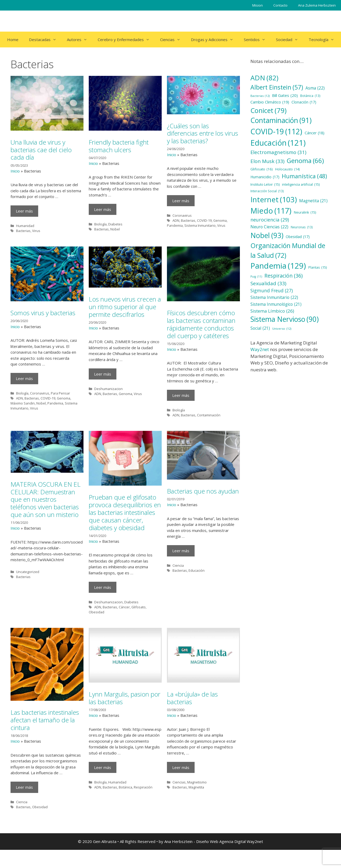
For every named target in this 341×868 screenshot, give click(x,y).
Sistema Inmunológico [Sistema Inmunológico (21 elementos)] (276, 304)
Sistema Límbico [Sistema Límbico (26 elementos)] (272, 311)
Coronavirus (182, 215)
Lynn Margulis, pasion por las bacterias (125, 698)
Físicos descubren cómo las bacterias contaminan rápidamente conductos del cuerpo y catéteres (201, 324)
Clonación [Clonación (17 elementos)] (304, 102)
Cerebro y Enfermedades (126, 40)
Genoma (220, 220)
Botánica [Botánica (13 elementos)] (310, 96)
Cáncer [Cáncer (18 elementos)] (315, 133)
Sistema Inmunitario (200, 225)
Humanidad (25, 226)
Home (13, 40)
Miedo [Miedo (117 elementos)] (271, 211)
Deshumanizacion (108, 389)
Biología (100, 224)
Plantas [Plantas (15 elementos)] (318, 267)
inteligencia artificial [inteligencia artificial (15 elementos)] (301, 184)
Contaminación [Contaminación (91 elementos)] (281, 121)
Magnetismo (197, 782)
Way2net (260, 349)
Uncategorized (28, 572)
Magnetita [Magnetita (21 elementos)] (313, 201)
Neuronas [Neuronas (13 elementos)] (302, 227)
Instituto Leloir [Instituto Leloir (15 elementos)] (265, 184)
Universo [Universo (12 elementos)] (282, 329)
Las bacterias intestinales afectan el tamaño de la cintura (45, 720)
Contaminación (209, 415)
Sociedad (290, 40)
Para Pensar (60, 393)
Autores (80, 40)
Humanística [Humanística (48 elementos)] (304, 176)
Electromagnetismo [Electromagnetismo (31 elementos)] (278, 152)
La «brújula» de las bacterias (192, 698)
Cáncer (124, 607)
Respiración (143, 787)
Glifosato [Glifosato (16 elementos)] (262, 169)
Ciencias (173, 40)
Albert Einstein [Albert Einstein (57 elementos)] (277, 87)
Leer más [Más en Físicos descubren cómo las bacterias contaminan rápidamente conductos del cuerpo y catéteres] (181, 395)
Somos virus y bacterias (43, 313)
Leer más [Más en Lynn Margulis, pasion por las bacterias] (103, 767)
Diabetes (115, 224)
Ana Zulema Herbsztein (317, 5)
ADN (176, 220)
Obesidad (97, 612)
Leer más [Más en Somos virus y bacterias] (24, 378)
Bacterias (23, 231)
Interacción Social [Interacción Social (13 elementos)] (267, 191)
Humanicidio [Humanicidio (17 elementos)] (265, 177)
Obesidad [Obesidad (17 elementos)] (298, 237)
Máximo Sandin (23, 403)
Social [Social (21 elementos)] (260, 328)
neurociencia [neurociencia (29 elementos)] (270, 220)
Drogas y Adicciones (215, 40)
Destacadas (45, 40)
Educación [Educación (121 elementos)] (278, 143)
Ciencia (178, 565)
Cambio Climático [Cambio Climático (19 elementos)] (270, 102)
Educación (197, 570)
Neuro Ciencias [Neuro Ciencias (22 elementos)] (269, 227)
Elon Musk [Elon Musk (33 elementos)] (267, 161)
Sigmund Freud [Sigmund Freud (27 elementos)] (272, 290)
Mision (258, 5)
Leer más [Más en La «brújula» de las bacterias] (181, 767)
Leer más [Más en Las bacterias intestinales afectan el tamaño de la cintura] (24, 787)
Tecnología (324, 40)
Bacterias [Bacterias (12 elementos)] (260, 96)
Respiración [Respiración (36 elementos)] (283, 276)
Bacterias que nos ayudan (203, 491)
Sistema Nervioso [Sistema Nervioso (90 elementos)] (285, 319)
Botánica (125, 787)
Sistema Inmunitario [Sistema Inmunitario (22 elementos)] (274, 298)
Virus (36, 231)
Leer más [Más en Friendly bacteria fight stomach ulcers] (103, 209)
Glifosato (139, 607)
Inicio (15, 171)
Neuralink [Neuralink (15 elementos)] (305, 212)
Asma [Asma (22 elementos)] (315, 88)
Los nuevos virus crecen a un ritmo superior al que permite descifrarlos (125, 307)
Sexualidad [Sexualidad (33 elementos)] (268, 283)
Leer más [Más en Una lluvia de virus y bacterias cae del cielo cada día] (24, 211)
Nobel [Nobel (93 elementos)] (267, 235)
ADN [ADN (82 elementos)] (264, 78)
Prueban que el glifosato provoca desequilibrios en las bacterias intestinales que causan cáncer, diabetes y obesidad (125, 512)
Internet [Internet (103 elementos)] (274, 200)
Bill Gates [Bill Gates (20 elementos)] (285, 95)
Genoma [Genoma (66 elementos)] (305, 161)
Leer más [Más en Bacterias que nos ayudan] (181, 551)
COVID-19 (204, 220)
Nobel (115, 229)
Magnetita (196, 787)
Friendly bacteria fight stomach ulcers (119, 146)
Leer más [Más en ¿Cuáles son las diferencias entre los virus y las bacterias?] (181, 201)
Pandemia (175, 225)
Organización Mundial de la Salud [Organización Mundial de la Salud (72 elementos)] (288, 251)
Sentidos (257, 40)
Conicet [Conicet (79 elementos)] (268, 110)
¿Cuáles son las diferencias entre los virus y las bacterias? (202, 133)
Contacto (280, 5)
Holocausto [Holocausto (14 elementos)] (287, 169)
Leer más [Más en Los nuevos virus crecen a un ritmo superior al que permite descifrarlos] (103, 374)
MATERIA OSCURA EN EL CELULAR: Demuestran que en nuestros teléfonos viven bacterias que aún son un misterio (46, 499)
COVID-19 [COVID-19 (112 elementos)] (276, 131)
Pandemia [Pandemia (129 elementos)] (278, 266)
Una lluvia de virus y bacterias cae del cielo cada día (41, 150)
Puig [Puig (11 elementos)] (256, 277)
